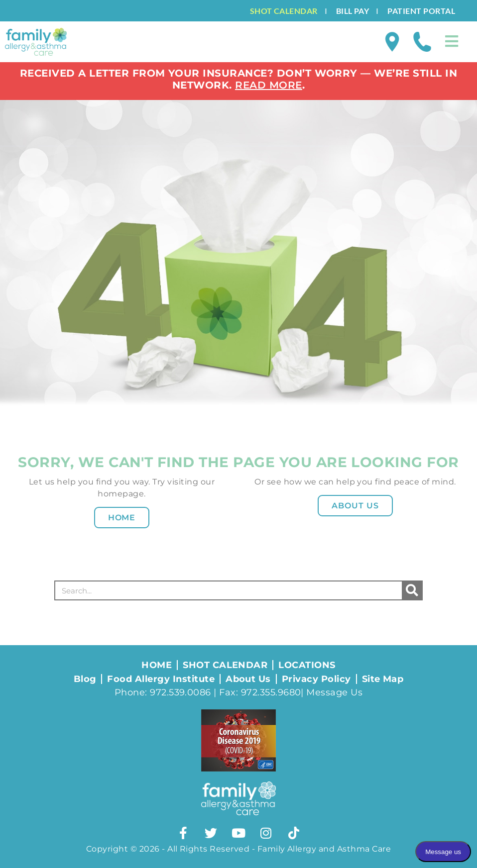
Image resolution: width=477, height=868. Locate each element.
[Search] (412, 590)
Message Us (334, 692)
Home (122, 518)
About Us (355, 506)
